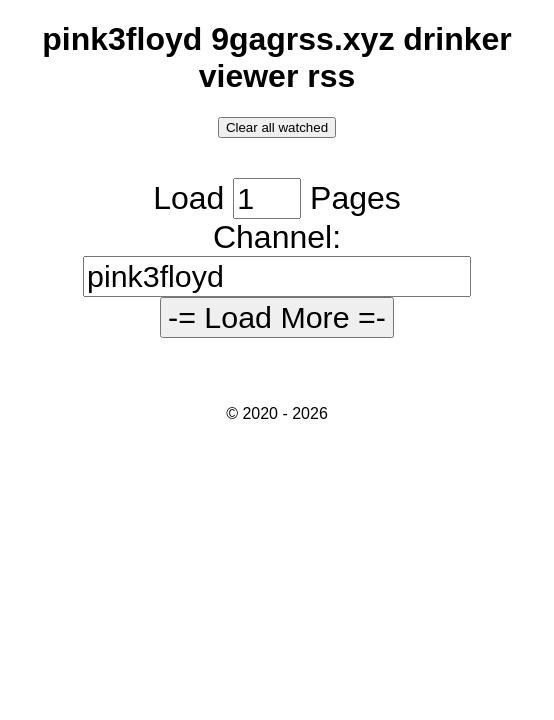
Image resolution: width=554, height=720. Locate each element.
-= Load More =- (277, 317)
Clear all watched (277, 127)
